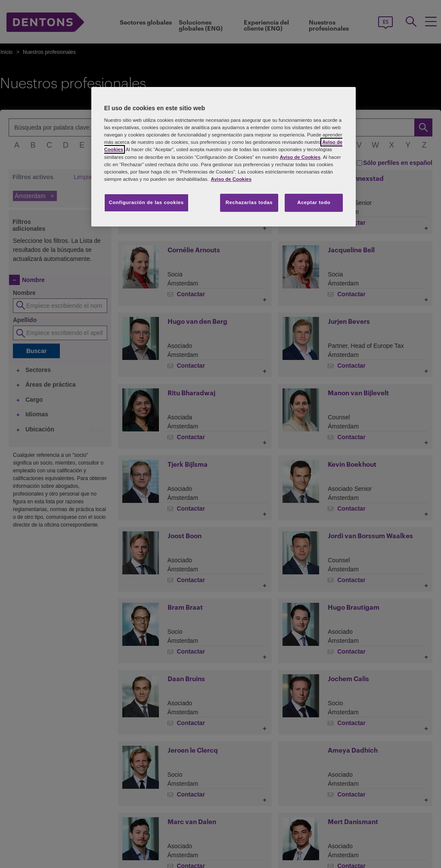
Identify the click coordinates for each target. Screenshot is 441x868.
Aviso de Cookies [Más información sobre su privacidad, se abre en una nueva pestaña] (231, 179)
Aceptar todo (314, 202)
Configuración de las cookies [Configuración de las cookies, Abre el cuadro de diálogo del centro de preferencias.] (146, 202)
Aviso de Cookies (300, 157)
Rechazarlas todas (249, 202)
